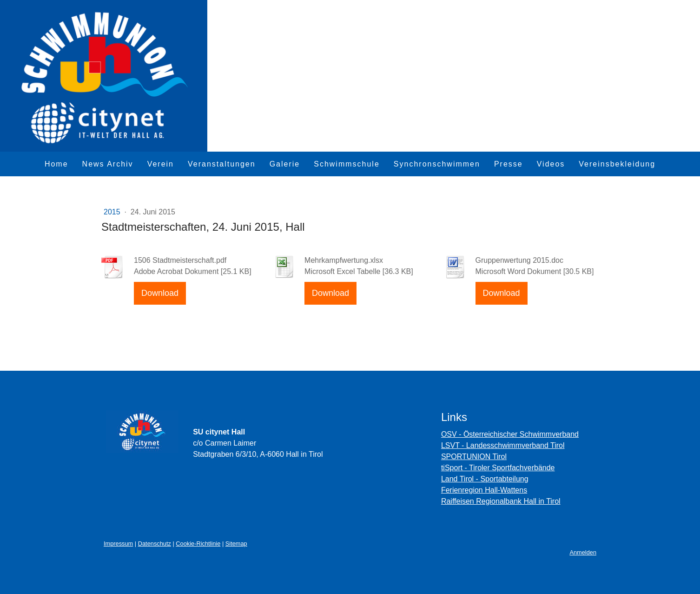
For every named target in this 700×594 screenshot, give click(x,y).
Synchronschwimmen (437, 164)
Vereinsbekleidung (617, 164)
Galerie (285, 164)
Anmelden (583, 552)
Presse (508, 164)
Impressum (118, 544)
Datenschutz (155, 544)
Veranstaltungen (222, 164)
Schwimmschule (347, 164)
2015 (113, 212)
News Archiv (108, 164)
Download (160, 293)
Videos (551, 164)
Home (56, 164)
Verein (161, 164)
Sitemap (236, 544)
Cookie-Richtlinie (198, 544)
